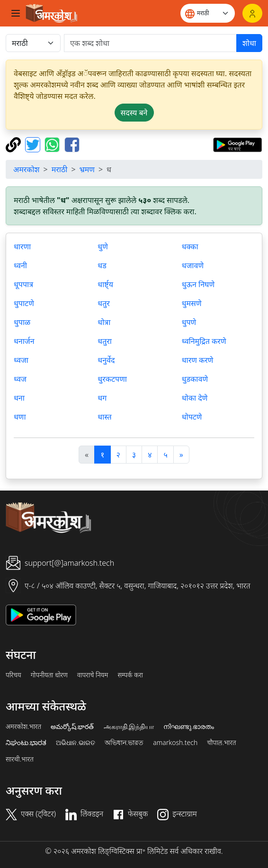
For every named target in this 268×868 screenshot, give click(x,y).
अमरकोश (27, 169)
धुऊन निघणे (198, 284)
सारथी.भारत (20, 759)
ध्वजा (21, 360)
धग (102, 398)
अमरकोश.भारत (23, 727)
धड (102, 265)
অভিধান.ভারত (124, 743)
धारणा (22, 246)
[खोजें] (150, 43)
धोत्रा (104, 322)
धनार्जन (24, 341)
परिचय (13, 675)
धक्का (190, 246)
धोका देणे (195, 398)
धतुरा (105, 341)
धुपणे (189, 322)
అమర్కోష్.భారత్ (72, 727)
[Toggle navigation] (16, 13)
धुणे (103, 246)
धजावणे (193, 265)
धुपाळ (22, 322)
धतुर (104, 303)
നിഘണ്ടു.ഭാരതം (189, 727)
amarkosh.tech (175, 743)
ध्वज (20, 379)
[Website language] (208, 13)
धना (19, 398)
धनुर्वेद (106, 360)
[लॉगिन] (252, 13)
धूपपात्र (23, 284)
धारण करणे (198, 360)
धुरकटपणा (112, 379)
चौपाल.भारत (221, 743)
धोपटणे (192, 417)
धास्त (104, 417)
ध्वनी (20, 265)
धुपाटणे (24, 303)
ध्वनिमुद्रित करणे (204, 341)
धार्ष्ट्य (105, 284)
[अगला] (181, 455)
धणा (20, 417)
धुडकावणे (195, 379)
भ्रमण (87, 169)
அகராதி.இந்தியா (129, 727)
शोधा (249, 43)
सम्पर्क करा (130, 675)
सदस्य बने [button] (134, 113)
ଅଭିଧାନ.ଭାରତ (75, 743)
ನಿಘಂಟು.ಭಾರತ (26, 743)
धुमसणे (192, 303)
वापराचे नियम (93, 675)
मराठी (60, 169)
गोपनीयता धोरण (49, 675)
